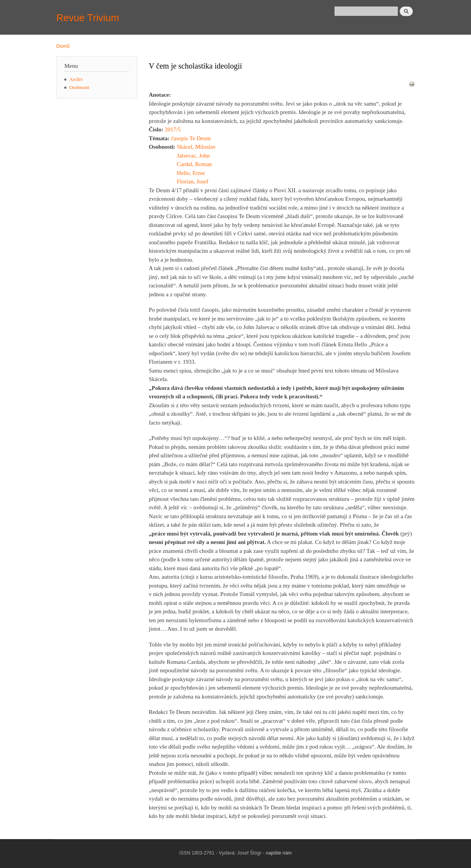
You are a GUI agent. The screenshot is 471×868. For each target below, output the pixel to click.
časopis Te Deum (191, 138)
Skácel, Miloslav (196, 147)
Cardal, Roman (194, 164)
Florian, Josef (193, 181)
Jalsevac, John (193, 156)
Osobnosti (79, 87)
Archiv (76, 79)
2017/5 (173, 129)
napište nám (279, 853)
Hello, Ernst (191, 173)
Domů (63, 46)
